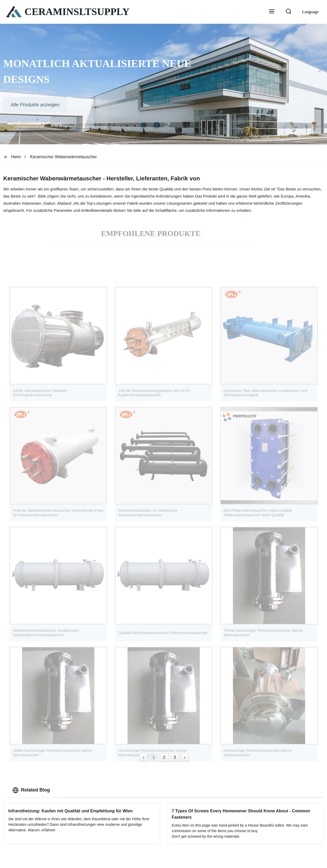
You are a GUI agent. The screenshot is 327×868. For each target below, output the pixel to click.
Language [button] (311, 12)
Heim (16, 157)
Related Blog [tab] (31, 790)
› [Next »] (185, 757)
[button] (272, 12)
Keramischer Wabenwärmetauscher (64, 157)
